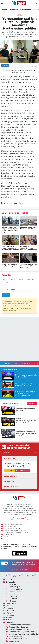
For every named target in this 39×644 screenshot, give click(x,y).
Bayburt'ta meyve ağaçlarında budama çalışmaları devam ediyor (10, 248)
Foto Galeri (9, 603)
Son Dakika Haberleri (10, 537)
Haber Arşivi (7, 539)
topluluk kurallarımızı (21, 301)
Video (7, 606)
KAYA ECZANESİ (10, 481)
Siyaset (4, 548)
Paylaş (5, 66)
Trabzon (4, 10)
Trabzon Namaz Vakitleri (11, 529)
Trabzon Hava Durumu (10, 526)
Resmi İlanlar (6, 546)
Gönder (6, 295)
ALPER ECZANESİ (11, 458)
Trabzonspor (14, 10)
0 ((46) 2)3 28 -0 (23, 470)
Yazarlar (16, 546)
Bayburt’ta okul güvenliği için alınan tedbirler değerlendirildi (28, 248)
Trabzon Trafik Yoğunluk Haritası (14, 531)
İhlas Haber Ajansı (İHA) (12, 70)
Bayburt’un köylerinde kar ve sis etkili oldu (28, 228)
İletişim (8, 620)
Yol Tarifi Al (9, 470)
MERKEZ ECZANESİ (11, 486)
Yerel (19, 15)
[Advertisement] (19, 339)
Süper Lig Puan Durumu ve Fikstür (14, 533)
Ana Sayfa (9, 580)
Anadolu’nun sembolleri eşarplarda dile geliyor (10, 265)
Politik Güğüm (26, 10)
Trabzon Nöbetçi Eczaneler (12, 524)
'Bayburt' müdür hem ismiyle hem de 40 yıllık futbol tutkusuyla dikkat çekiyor (10, 230)
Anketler (8, 615)
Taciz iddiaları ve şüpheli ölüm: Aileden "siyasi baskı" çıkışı (29, 266)
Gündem (33, 546)
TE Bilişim (25, 569)
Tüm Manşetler (8, 535)
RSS (4, 563)
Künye (7, 618)
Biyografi (9, 613)
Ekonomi (24, 546)
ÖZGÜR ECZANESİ (11, 476)
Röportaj (8, 610)
